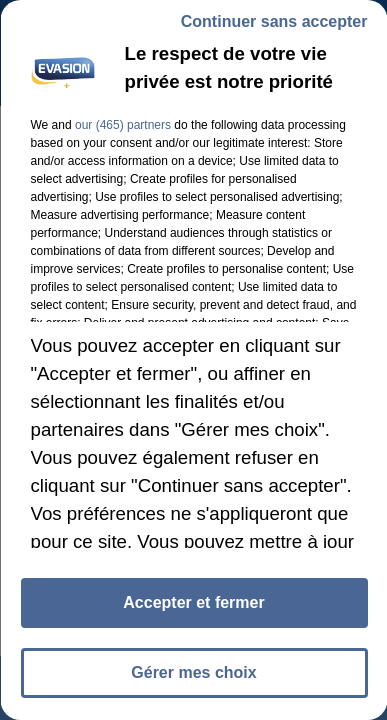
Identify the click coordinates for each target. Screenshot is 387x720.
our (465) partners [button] (122, 125)
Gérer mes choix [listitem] (193, 672)
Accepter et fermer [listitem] (193, 602)
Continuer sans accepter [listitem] (273, 21)
